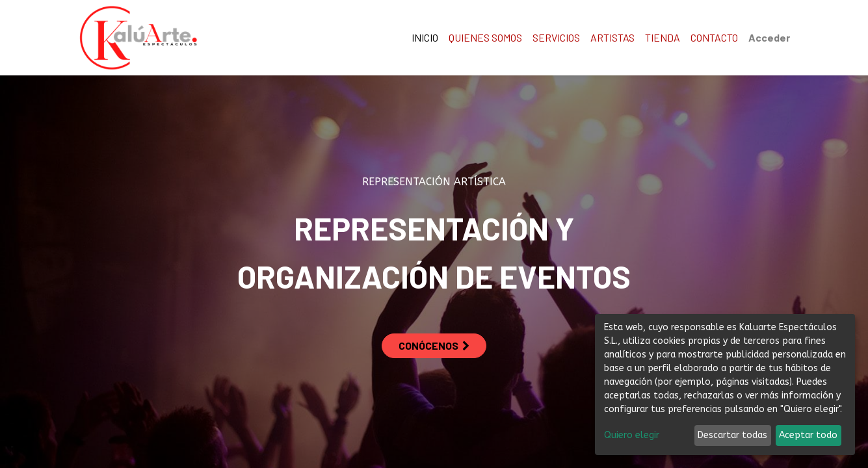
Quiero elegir (632, 435)
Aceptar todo (808, 435)
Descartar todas (732, 435)
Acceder (769, 37)
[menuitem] (425, 38)
